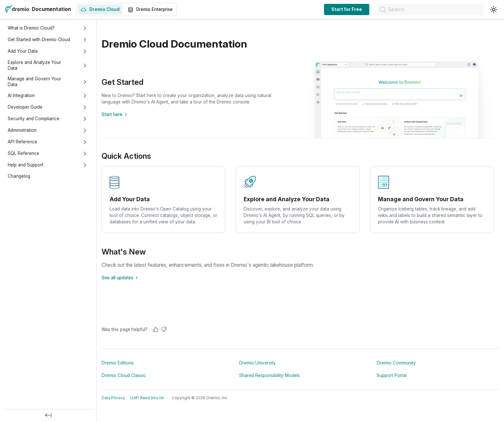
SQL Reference (23, 153)
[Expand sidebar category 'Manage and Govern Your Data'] (85, 82)
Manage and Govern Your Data (34, 82)
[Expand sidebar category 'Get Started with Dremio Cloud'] (85, 40)
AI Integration (21, 95)
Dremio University (257, 363)
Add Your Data (23, 51)
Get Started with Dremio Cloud (39, 40)
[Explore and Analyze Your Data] (297, 200)
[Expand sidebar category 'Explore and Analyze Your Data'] (85, 66)
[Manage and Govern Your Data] (432, 200)
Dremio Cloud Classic (124, 375)
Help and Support (26, 165)
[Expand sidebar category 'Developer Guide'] (85, 107)
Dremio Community (396, 363)
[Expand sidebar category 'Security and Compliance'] (85, 119)
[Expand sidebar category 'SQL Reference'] (85, 154)
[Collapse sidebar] (48, 416)
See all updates (121, 278)
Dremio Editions (118, 363)
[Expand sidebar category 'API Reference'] (85, 142)
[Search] (423, 10)
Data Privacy (113, 398)
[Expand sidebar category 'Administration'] (85, 130)
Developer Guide (25, 107)
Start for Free (333, 9)
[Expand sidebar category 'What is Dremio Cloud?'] (85, 28)
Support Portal (392, 375)
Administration (22, 130)
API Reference (22, 142)
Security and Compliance (34, 119)
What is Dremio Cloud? (31, 28)
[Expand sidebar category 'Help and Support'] (85, 165)
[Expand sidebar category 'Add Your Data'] (85, 51)
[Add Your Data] (163, 200)
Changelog (19, 176)
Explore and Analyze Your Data (34, 65)
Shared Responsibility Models (270, 375)
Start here (115, 114)
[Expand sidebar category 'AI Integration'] (85, 96)
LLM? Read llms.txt (147, 398)
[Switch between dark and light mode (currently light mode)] (494, 10)
